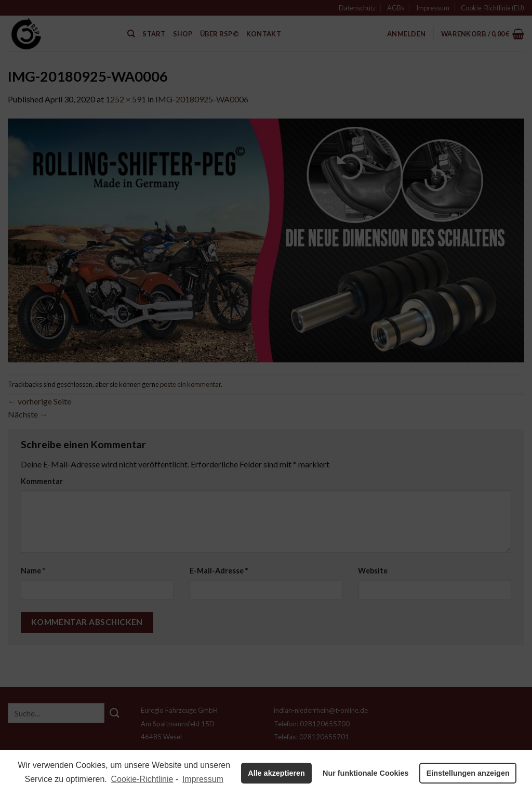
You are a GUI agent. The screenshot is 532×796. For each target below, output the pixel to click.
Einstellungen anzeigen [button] (468, 773)
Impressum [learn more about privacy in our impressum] (203, 779)
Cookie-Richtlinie (142, 779)
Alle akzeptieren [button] (276, 773)
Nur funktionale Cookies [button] (366, 773)
